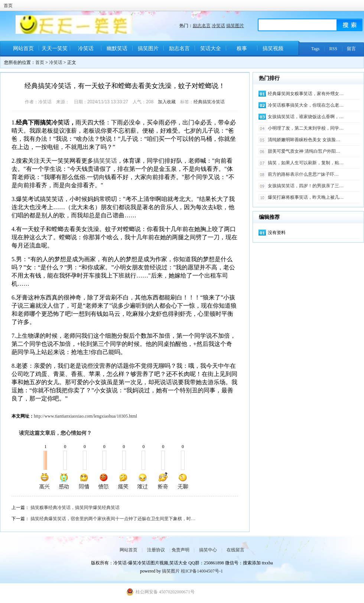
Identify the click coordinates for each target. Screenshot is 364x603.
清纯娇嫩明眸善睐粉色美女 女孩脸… (304, 140)
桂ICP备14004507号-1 (202, 571)
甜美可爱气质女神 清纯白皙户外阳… (304, 151)
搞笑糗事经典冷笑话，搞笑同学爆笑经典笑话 (75, 508)
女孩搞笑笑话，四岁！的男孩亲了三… (306, 186)
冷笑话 (218, 26)
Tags (316, 49)
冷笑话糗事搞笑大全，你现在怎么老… (306, 105)
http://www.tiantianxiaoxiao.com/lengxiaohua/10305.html (85, 416)
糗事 (242, 48)
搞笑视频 (273, 48)
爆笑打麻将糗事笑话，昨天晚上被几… (306, 197)
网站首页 (23, 48)
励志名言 (202, 26)
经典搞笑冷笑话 (209, 102)
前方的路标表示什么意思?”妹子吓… (303, 174)
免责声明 (181, 550)
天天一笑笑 (55, 48)
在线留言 (235, 550)
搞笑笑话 (105, 161)
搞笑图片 (235, 26)
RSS (333, 49)
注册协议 (156, 550)
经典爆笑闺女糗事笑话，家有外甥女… (306, 94)
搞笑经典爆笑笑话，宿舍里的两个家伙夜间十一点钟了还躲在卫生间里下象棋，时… (113, 519)
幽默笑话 (117, 48)
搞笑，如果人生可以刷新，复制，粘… (306, 163)
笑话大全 (211, 48)
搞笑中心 (208, 550)
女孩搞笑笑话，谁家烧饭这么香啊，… (306, 117)
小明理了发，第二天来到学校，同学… (306, 128)
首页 (8, 6)
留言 (351, 49)
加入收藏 (167, 102)
